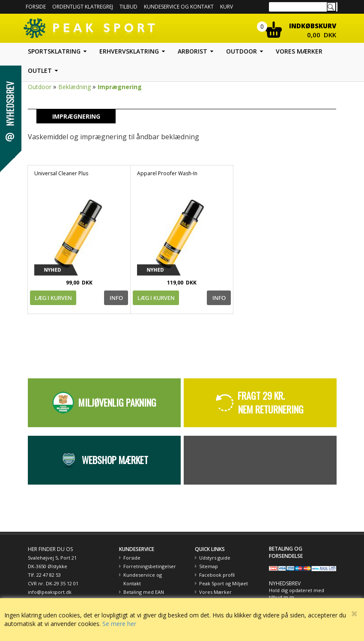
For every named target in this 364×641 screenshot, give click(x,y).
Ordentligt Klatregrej (83, 7)
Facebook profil (217, 575)
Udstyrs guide (215, 558)
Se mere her (119, 624)
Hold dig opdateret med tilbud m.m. (297, 594)
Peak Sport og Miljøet (224, 583)
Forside (36, 7)
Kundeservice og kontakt (179, 7)
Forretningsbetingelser (150, 566)
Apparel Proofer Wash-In (167, 173)
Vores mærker (299, 51)
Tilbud (128, 7)
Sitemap (209, 566)
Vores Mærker (215, 592)
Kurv (227, 7)
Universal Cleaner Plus (61, 173)
